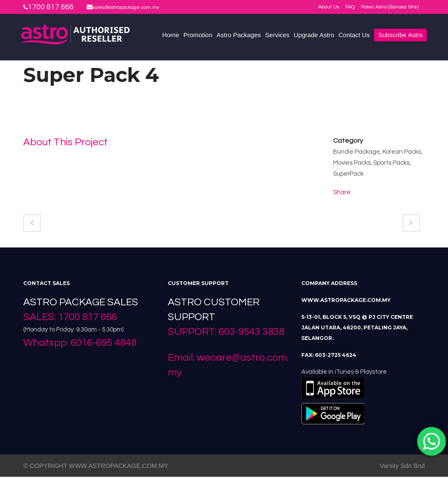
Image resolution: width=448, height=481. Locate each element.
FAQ (350, 7)
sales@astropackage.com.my (126, 7)
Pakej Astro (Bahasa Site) (390, 7)
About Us (329, 7)
